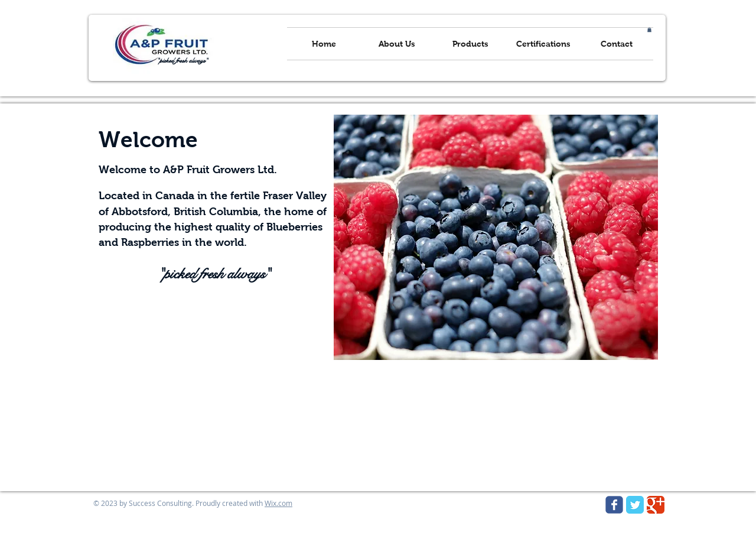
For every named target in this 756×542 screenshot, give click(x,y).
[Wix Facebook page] (614, 505)
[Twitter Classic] (635, 505)
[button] (649, 30)
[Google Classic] (656, 505)
